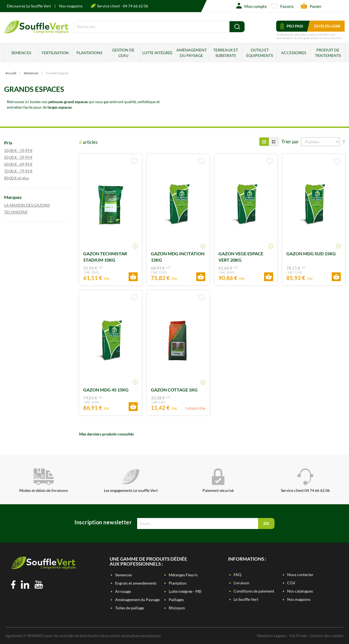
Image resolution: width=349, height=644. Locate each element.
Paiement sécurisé (218, 481)
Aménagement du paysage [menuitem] (192, 53)
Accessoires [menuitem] (294, 53)
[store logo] (36, 32)
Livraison (241, 583)
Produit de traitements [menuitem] (328, 53)
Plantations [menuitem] (89, 53)
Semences (31, 73)
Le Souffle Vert (246, 599)
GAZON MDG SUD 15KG (311, 254)
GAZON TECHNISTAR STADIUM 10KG (105, 257)
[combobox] (152, 27)
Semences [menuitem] (21, 53)
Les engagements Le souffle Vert (131, 481)
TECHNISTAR (21, 212)
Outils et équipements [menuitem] (260, 53)
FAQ (237, 575)
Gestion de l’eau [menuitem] (123, 53)
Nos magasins (71, 6)
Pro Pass (292, 26)
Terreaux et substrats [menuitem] (226, 53)
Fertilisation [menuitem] (55, 53)
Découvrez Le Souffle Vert (29, 6)
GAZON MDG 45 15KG (106, 390)
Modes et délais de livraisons (44, 481)
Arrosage (123, 591)
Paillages (176, 600)
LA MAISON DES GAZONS (32, 205)
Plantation (178, 583)
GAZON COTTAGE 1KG (174, 390)
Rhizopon (177, 608)
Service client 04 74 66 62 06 (305, 481)
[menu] (174, 53)
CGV (291, 583)
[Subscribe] (266, 524)
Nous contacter (300, 575)
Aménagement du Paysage (137, 600)
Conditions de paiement (254, 591)
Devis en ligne (327, 26)
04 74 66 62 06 (135, 6)
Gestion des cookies (327, 636)
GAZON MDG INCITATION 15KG (178, 257)
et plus (22, 178)
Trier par (290, 142)
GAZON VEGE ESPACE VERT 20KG (241, 257)
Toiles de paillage (130, 608)
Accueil (11, 73)
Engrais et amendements (136, 583)
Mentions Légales (272, 636)
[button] (134, 161)
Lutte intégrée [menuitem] (157, 53)
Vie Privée (298, 636)
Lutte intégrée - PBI (185, 591)
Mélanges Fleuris (183, 575)
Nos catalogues (300, 591)
